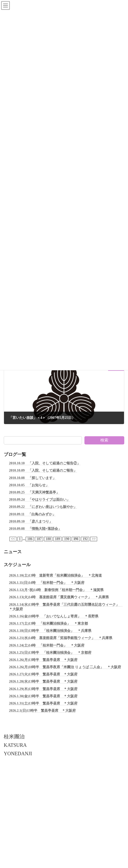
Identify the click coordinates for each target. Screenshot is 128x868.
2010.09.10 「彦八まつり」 (31, 521)
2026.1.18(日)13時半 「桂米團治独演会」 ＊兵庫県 (50, 631)
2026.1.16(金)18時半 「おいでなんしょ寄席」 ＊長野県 (54, 616)
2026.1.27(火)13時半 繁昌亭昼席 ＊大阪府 (43, 675)
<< (13, 539)
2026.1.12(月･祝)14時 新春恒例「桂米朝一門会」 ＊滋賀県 (56, 590)
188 (48, 539)
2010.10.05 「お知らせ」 (29, 485)
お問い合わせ (13, 798)
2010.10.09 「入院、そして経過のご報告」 (43, 471)
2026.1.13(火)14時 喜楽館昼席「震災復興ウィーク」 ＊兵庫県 (59, 597)
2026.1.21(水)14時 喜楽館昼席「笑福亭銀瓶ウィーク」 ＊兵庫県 (61, 638)
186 (30, 539)
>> (94, 539)
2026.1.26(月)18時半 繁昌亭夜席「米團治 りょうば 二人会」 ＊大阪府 (65, 667)
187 (39, 539)
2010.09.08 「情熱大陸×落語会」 (35, 529)
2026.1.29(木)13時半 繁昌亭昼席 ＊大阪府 (43, 689)
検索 (104, 440)
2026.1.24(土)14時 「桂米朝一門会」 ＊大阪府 (47, 645)
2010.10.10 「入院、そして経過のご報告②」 (45, 463)
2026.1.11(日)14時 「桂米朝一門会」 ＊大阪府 (47, 583)
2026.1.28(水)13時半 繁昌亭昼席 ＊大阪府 (43, 682)
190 (67, 539)
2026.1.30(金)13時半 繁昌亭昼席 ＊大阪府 (43, 696)
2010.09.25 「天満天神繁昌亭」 (34, 492)
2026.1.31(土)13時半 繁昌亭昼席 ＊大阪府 (43, 703)
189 (57, 539)
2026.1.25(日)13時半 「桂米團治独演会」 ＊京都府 (50, 653)
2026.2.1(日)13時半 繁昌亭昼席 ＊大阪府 (42, 711)
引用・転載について (17, 789)
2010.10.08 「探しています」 (32, 478)
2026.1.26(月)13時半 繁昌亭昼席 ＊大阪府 (43, 660)
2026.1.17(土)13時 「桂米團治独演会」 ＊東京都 (48, 624)
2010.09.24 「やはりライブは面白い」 (39, 500)
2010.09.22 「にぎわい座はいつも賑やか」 (43, 507)
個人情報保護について (19, 780)
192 (85, 539)
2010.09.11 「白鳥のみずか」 (32, 514)
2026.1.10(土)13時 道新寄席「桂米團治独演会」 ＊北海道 (55, 575)
